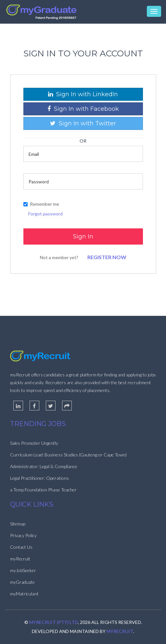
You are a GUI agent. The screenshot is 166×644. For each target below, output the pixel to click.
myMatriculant (24, 594)
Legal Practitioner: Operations (39, 478)
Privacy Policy (23, 535)
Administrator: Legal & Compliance (44, 466)
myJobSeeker (23, 570)
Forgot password (45, 214)
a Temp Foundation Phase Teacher (43, 490)
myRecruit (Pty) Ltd (54, 622)
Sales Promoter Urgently (34, 443)
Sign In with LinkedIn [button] (83, 94)
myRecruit (20, 559)
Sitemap (18, 524)
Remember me (41, 204)
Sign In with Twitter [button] (83, 123)
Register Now (107, 257)
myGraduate (22, 582)
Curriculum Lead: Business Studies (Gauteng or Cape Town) (68, 455)
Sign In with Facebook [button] (83, 109)
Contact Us (21, 547)
